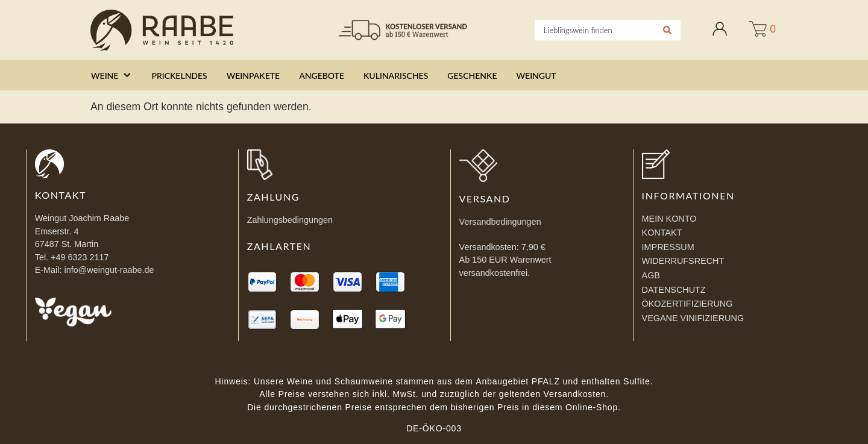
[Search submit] (667, 30)
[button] (112, 76)
